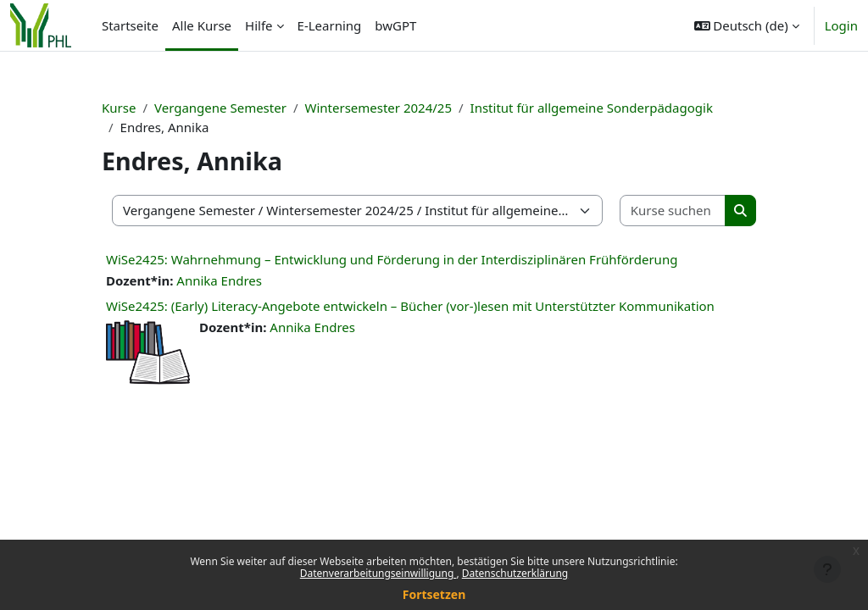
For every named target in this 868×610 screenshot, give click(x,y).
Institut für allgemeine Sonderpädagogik (592, 108)
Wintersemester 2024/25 (378, 108)
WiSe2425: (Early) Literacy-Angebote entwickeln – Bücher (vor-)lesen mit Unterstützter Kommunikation (410, 306)
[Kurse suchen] (673, 211)
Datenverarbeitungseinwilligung (378, 573)
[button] (747, 25)
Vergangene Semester (220, 108)
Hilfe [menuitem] (259, 25)
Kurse (119, 108)
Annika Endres (219, 280)
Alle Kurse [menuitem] (202, 25)
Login (841, 25)
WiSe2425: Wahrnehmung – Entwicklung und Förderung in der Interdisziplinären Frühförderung (392, 259)
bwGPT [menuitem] (395, 25)
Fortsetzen (434, 594)
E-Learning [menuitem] (330, 25)
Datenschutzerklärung (515, 573)
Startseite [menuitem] (130, 25)
